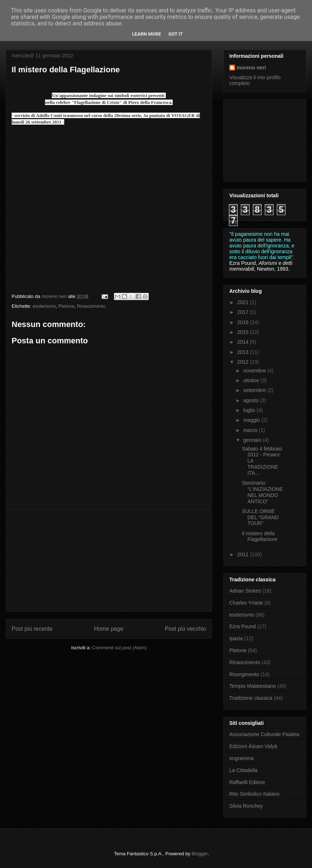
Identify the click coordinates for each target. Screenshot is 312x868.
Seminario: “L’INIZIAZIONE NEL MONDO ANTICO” (262, 492)
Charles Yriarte (246, 603)
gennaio (253, 440)
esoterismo (44, 306)
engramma (241, 758)
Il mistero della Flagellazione (260, 536)
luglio (250, 410)
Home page (109, 629)
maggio (252, 420)
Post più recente (32, 629)
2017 (244, 312)
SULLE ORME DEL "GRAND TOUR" (260, 517)
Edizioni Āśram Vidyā (253, 746)
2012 (244, 362)
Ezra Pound (243, 626)
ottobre (252, 380)
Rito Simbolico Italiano (254, 794)
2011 (244, 554)
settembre (255, 390)
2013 (244, 352)
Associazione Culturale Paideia (264, 734)
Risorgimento (244, 674)
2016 (244, 322)
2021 (244, 302)
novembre (255, 371)
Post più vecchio (185, 629)
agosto (251, 400)
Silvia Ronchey (246, 806)
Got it (176, 34)
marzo (251, 430)
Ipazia (236, 638)
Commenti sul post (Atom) (119, 648)
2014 (244, 342)
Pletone (66, 306)
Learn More (147, 34)
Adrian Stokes (245, 591)
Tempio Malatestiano (253, 686)
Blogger (200, 854)
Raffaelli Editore (247, 782)
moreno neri (251, 68)
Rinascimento (91, 306)
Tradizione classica (251, 698)
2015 (244, 332)
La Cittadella (243, 770)
